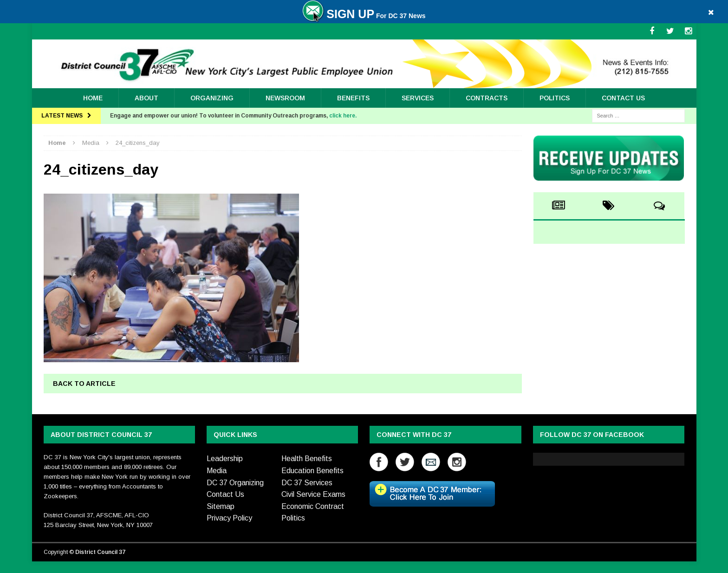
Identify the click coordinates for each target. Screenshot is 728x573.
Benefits (353, 98)
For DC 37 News (364, 16)
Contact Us (623, 98)
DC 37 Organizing (235, 483)
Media (217, 471)
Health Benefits (307, 459)
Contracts (487, 98)
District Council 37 (100, 552)
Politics (555, 98)
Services (418, 98)
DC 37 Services (307, 483)
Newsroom (285, 98)
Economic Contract (313, 506)
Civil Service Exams (313, 494)
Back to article (84, 384)
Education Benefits (312, 471)
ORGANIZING (212, 98)
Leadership (225, 459)
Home (93, 98)
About (146, 98)
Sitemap (221, 506)
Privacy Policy (229, 518)
